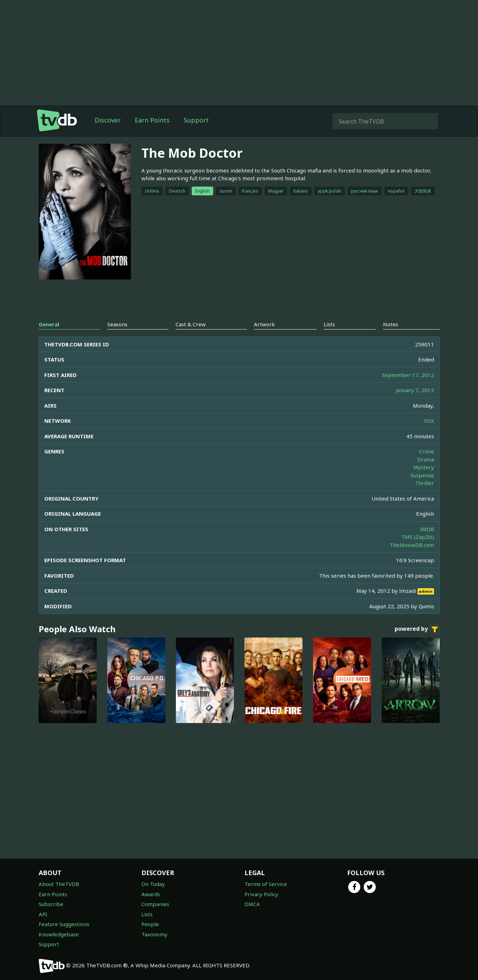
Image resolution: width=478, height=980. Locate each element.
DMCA (252, 904)
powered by (417, 629)
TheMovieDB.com (412, 545)
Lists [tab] (329, 324)
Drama (426, 459)
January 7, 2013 (415, 390)
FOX (429, 421)
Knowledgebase (59, 934)
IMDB (427, 529)
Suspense (422, 475)
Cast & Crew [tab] (191, 324)
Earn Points (152, 120)
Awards (151, 894)
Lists (147, 914)
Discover (108, 120)
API (43, 914)
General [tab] (49, 324)
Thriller (425, 483)
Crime (426, 451)
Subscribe (51, 904)
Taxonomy (154, 934)
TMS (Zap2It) (418, 537)
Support (196, 120)
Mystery (424, 467)
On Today (153, 884)
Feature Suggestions (64, 924)
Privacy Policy (261, 894)
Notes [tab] (391, 324)
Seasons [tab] (117, 324)
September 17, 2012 (408, 375)
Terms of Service (266, 884)
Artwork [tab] (265, 324)
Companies (155, 904)
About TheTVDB (59, 884)
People (150, 924)
